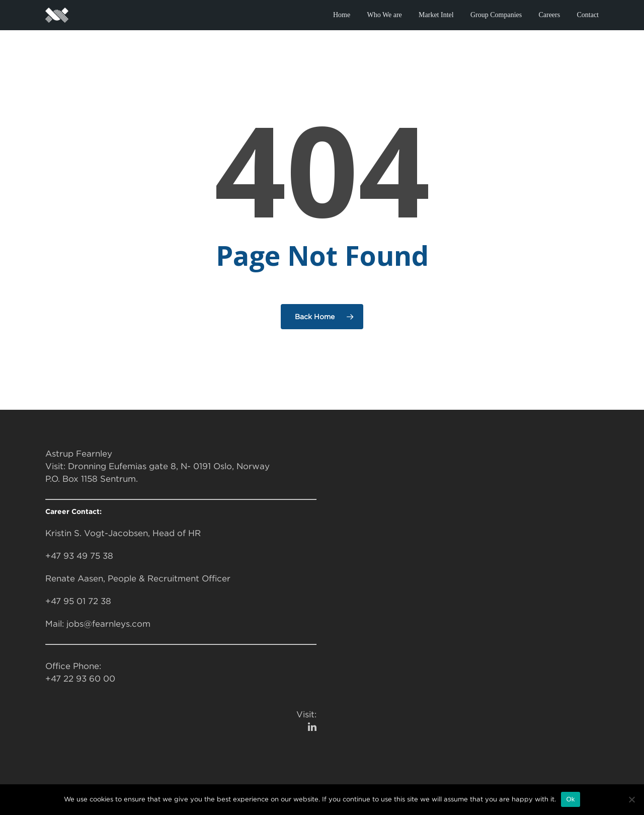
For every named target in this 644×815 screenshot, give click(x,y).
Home (342, 15)
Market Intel (436, 15)
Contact (588, 15)
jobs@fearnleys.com (108, 624)
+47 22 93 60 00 (80, 679)
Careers (549, 15)
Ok (570, 799)
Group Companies (496, 15)
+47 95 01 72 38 (78, 601)
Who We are (384, 15)
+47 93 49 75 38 (79, 556)
